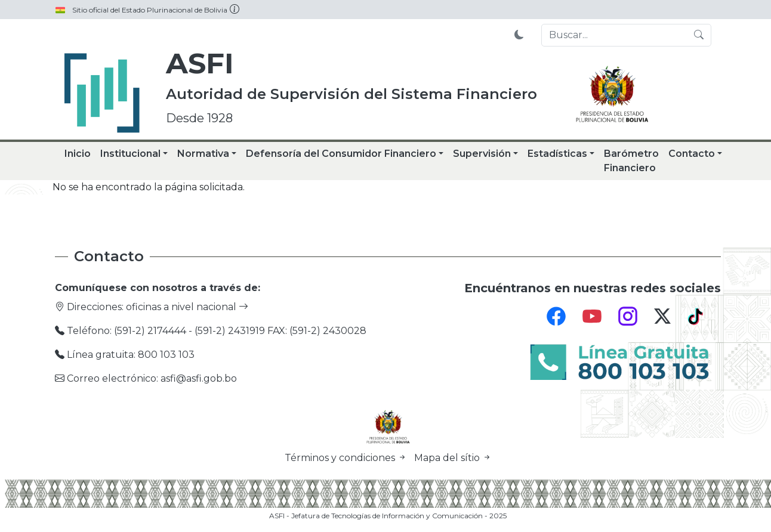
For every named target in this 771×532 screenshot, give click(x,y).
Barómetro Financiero (631, 161)
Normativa (203, 154)
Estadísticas (557, 154)
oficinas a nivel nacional (187, 307)
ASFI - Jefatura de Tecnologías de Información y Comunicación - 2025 (388, 516)
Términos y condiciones (347, 458)
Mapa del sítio (453, 458)
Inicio (78, 154)
